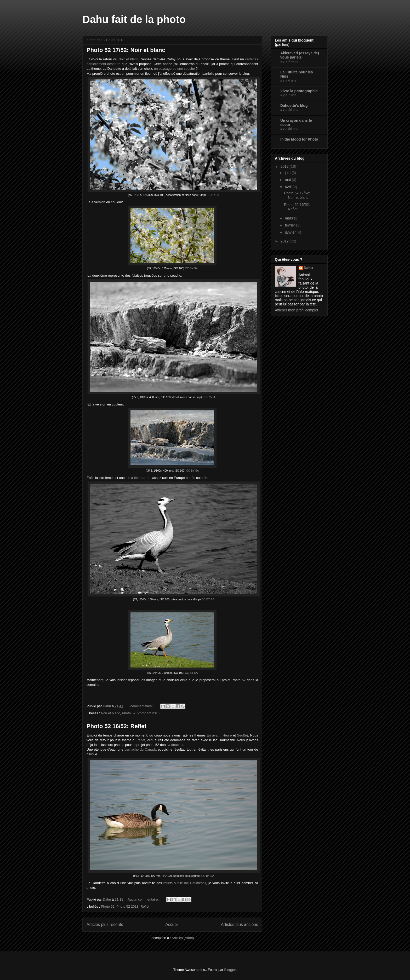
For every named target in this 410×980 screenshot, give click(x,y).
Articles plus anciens (240, 924)
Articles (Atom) (183, 938)
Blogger (230, 970)
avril (289, 187)
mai (288, 180)
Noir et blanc (128, 59)
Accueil (172, 924)
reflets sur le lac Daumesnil (185, 883)
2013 (285, 166)
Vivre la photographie (299, 91)
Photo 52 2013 (148, 713)
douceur (177, 745)
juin (288, 173)
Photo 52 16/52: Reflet (116, 726)
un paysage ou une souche (174, 69)
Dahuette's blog (294, 106)
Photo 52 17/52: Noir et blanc (126, 50)
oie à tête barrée (138, 478)
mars (289, 218)
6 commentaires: (141, 706)
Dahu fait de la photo (134, 19)
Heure (227, 735)
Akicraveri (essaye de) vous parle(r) (300, 55)
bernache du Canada (141, 749)
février (290, 225)
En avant (214, 735)
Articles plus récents (105, 924)
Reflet (145, 906)
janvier (291, 232)
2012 (285, 241)
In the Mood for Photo (299, 139)
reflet (141, 740)
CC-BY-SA (213, 195)
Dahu (308, 268)
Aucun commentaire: (144, 899)
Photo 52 (129, 713)
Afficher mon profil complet (296, 310)
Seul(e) (243, 735)
